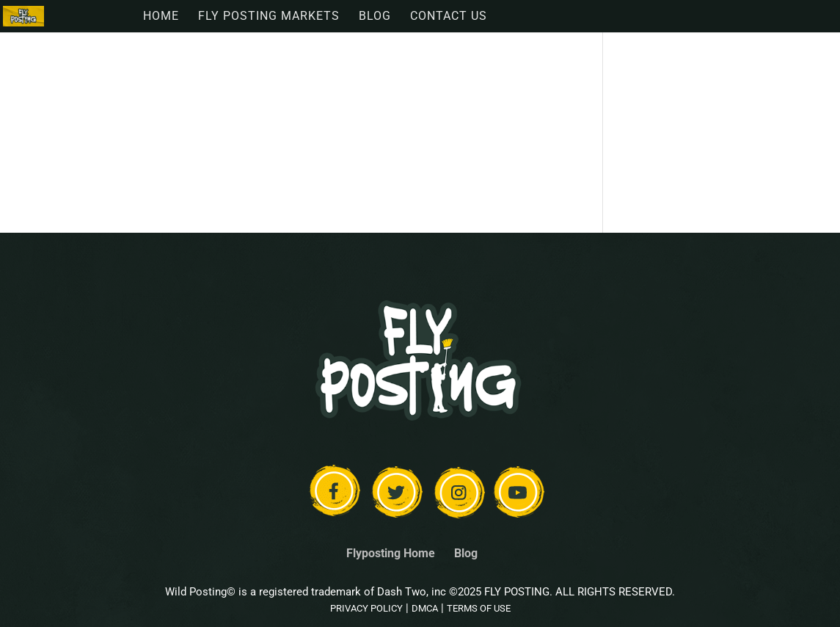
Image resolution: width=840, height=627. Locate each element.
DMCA (425, 608)
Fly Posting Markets (269, 17)
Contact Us (449, 17)
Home (161, 17)
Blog (375, 17)
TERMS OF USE (479, 608)
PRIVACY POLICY (366, 608)
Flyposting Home (391, 553)
